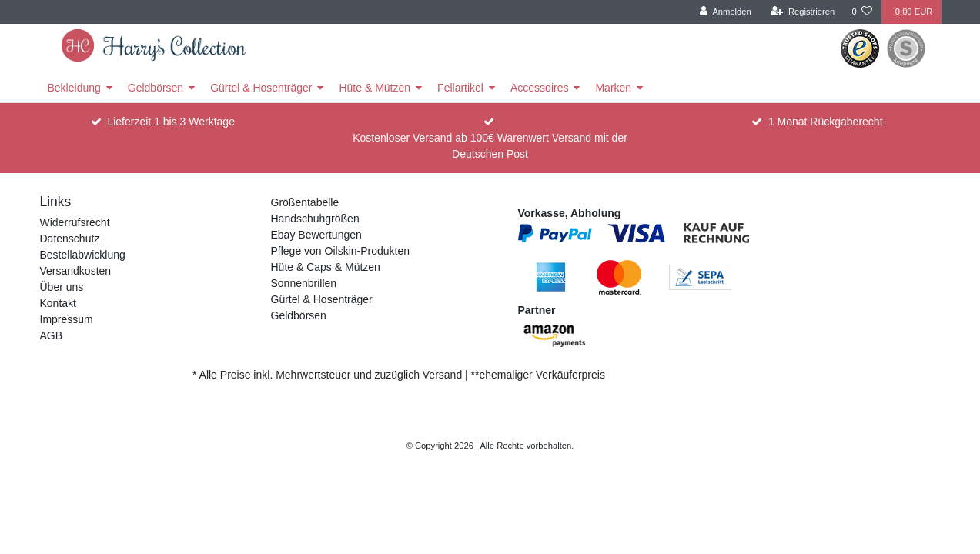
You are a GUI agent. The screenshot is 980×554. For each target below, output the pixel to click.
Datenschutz (70, 239)
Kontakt (58, 303)
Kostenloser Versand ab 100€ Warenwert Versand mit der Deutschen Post (490, 146)
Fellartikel (460, 88)
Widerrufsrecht (75, 222)
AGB (52, 335)
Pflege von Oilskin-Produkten (341, 251)
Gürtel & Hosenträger (261, 88)
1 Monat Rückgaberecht (826, 122)
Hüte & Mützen (375, 88)
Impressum (67, 319)
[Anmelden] (726, 12)
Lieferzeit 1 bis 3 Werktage (171, 122)
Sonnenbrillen (304, 283)
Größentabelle (305, 202)
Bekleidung (74, 88)
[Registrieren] (803, 12)
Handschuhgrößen (315, 219)
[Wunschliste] (862, 12)
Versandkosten (76, 271)
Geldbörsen (156, 88)
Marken (613, 88)
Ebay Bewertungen (316, 235)
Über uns (62, 287)
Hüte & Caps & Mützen (326, 267)
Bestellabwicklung (83, 255)
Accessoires (539, 88)
